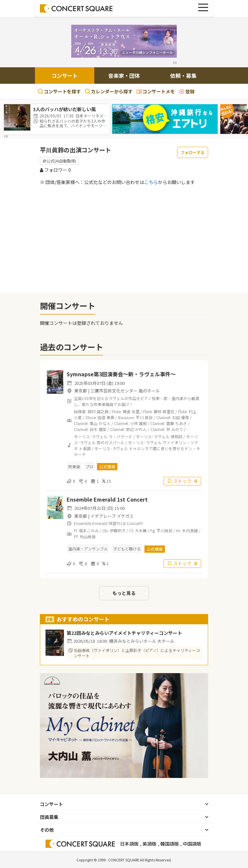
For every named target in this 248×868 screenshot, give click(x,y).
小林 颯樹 (138, 423)
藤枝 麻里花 (164, 411)
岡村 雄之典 (98, 411)
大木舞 (141, 530)
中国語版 (192, 844)
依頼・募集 (183, 76)
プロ (89, 466)
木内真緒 (190, 530)
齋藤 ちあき (177, 423)
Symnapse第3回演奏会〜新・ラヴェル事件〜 (121, 374)
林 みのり (175, 429)
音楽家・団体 (124, 76)
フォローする (193, 152)
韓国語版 (170, 844)
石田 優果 (181, 417)
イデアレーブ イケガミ (112, 516)
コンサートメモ (156, 91)
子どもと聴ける (127, 549)
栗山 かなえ (100, 423)
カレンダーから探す (109, 91)
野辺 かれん (136, 429)
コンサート (65, 76)
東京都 (81, 391)
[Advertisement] (124, 239)
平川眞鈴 (165, 530)
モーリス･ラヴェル (91, 436)
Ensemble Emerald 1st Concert (107, 499)
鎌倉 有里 (131, 411)
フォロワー (55, 170)
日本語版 (129, 844)
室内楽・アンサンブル (88, 549)
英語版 (149, 844)
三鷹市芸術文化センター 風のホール (125, 391)
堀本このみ (89, 530)
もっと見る (124, 593)
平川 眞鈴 (144, 417)
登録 (187, 91)
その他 (47, 830)
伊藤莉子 (118, 530)
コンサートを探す (59, 91)
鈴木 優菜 (98, 429)
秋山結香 (88, 536)
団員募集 (49, 817)
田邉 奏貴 (106, 417)
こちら (151, 182)
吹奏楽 (74, 466)
